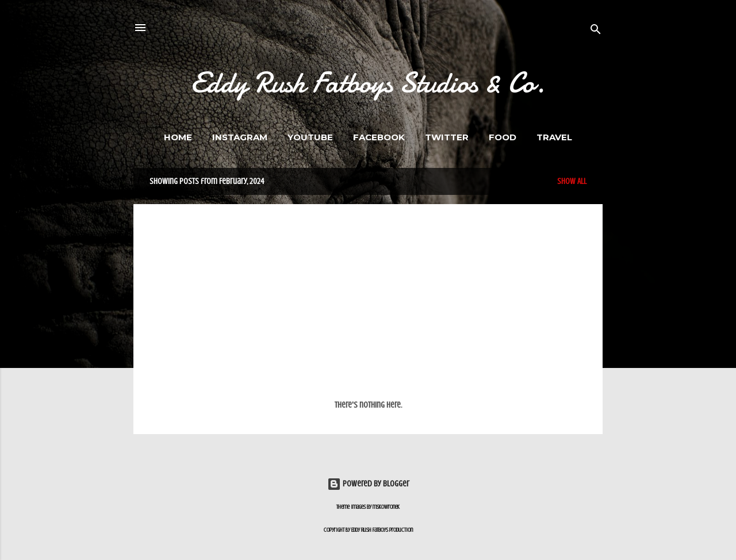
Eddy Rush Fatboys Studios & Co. (368, 83)
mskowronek (386, 507)
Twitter (447, 137)
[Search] (596, 31)
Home (178, 137)
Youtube (310, 137)
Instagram (240, 137)
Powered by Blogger (368, 484)
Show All (572, 181)
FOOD (503, 137)
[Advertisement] (368, 308)
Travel (554, 137)
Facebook (379, 137)
